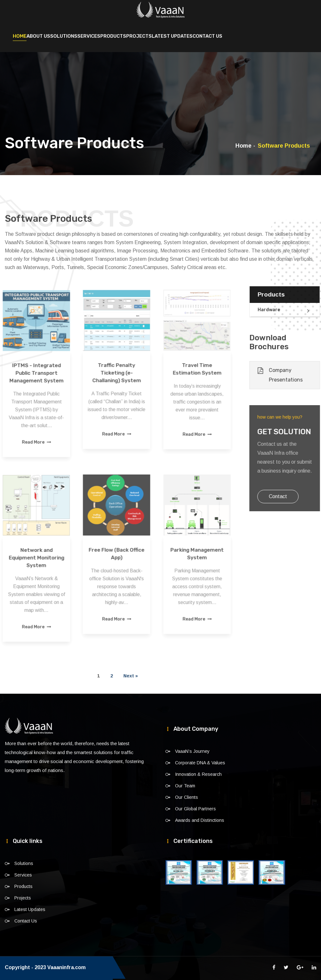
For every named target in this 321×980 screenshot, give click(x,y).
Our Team (185, 785)
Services (89, 36)
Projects (139, 36)
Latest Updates (172, 36)
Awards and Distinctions (200, 820)
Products (113, 36)
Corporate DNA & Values (200, 762)
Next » (103, 675)
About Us (38, 36)
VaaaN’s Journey (192, 751)
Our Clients (187, 797)
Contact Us (207, 36)
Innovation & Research (198, 774)
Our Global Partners (195, 808)
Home (20, 36)
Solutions (64, 36)
